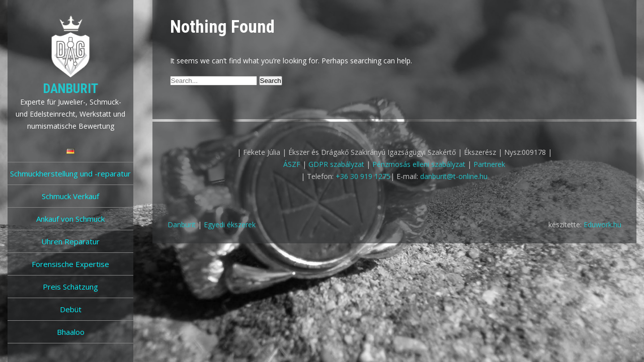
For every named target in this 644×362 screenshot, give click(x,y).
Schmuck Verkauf (70, 196)
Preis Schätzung (70, 287)
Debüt (71, 309)
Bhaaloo (71, 332)
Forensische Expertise (70, 264)
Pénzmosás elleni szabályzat (419, 164)
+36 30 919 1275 (363, 176)
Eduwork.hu (602, 224)
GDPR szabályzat (336, 164)
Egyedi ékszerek (230, 224)
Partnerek (489, 164)
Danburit (71, 88)
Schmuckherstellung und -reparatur (70, 173)
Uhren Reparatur (70, 241)
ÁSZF (292, 164)
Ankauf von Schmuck (70, 219)
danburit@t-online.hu (454, 176)
